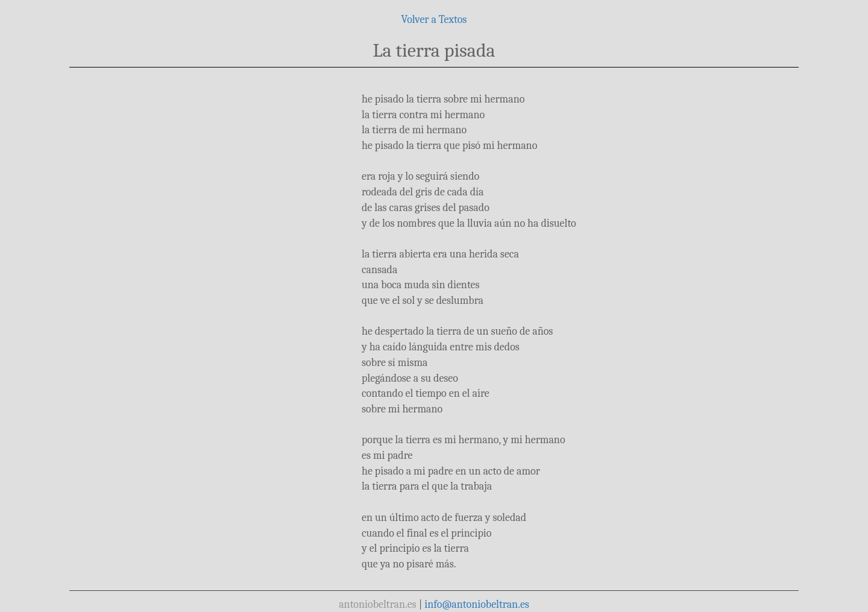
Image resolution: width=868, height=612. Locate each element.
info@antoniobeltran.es (477, 604)
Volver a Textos (434, 20)
